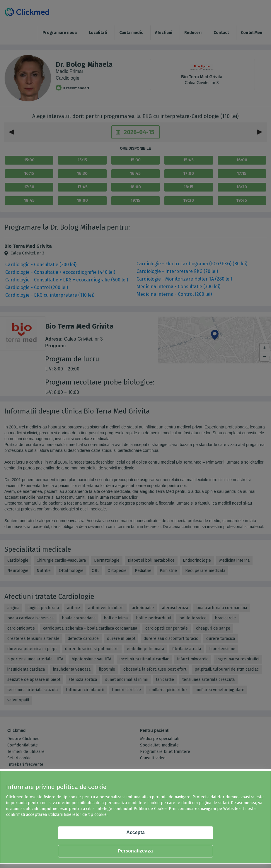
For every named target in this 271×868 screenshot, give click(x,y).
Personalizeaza (135, 851)
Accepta (135, 832)
